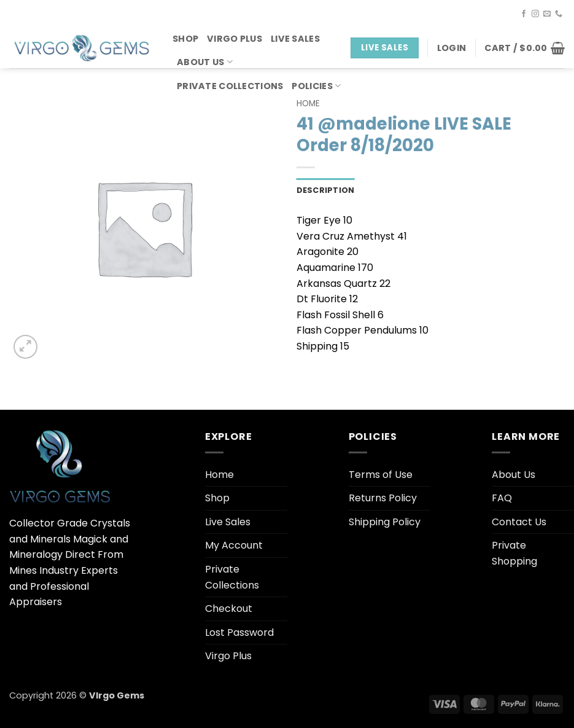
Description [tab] (326, 190)
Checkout (229, 609)
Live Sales (295, 39)
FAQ (502, 498)
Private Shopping (514, 553)
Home (308, 104)
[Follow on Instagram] (535, 14)
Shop (185, 39)
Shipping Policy (385, 522)
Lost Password (239, 632)
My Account (234, 545)
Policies (316, 86)
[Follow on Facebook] (524, 14)
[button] (452, 48)
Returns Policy (383, 498)
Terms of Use (381, 475)
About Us (205, 62)
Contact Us (519, 522)
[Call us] (559, 14)
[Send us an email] (547, 14)
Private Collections (230, 86)
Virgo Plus (235, 39)
